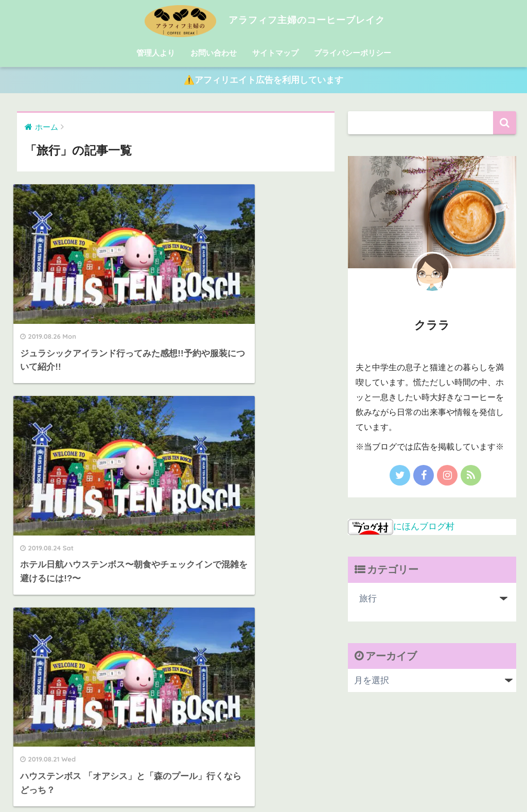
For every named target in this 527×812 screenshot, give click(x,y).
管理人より (156, 53)
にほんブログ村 (401, 526)
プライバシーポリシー (353, 53)
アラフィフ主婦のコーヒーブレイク (263, 20)
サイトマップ (275, 53)
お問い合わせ (214, 53)
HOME (263, 760)
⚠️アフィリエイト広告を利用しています (263, 81)
